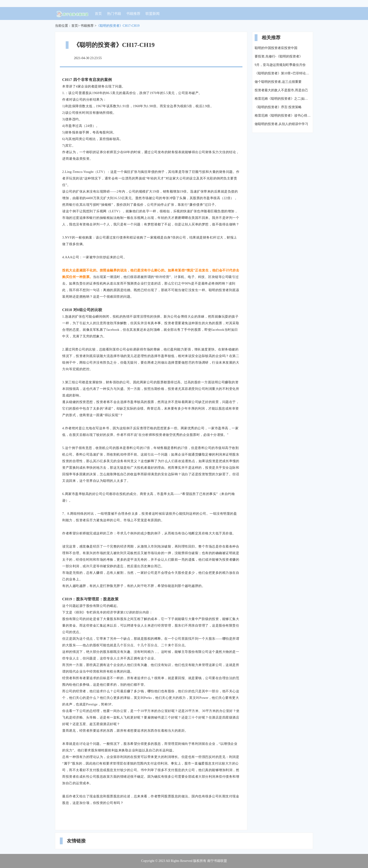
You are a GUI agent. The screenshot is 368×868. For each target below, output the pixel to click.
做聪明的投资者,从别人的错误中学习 (281, 124)
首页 (98, 14)
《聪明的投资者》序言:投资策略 (278, 107)
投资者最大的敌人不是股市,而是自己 (281, 90)
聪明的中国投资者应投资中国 (276, 48)
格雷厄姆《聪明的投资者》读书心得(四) (283, 116)
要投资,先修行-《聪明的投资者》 (279, 56)
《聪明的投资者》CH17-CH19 (118, 26)
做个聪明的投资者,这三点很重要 (278, 82)
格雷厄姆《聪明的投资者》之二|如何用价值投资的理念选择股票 (283, 99)
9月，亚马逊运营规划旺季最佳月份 (280, 65)
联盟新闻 (153, 14)
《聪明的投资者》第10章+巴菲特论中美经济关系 (283, 73)
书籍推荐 (133, 14)
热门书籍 (114, 14)
